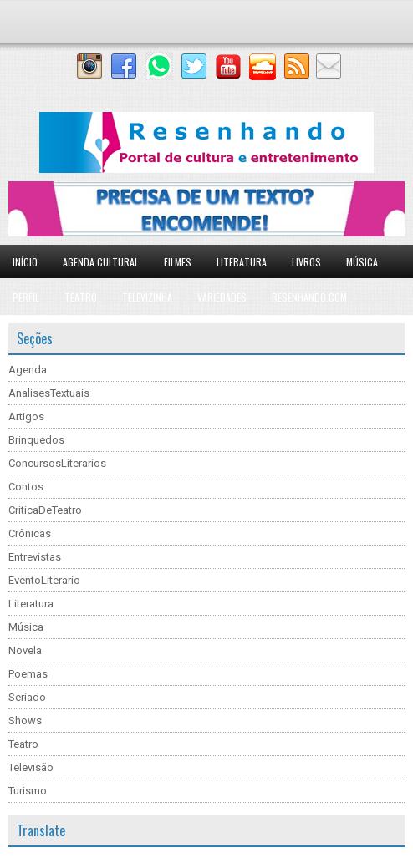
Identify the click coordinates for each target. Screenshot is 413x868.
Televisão (31, 767)
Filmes (178, 262)
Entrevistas (35, 557)
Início (25, 262)
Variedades (222, 297)
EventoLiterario (44, 580)
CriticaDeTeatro (45, 510)
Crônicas (30, 533)
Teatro (81, 297)
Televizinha (147, 297)
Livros (306, 262)
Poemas (28, 674)
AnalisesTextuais (49, 393)
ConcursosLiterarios (57, 463)
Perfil (26, 297)
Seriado (27, 697)
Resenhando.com (309, 297)
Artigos (26, 416)
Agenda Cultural (101, 262)
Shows (25, 721)
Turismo (28, 791)
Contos (26, 487)
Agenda (28, 370)
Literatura (242, 262)
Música (362, 262)
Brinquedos (36, 440)
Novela (25, 650)
